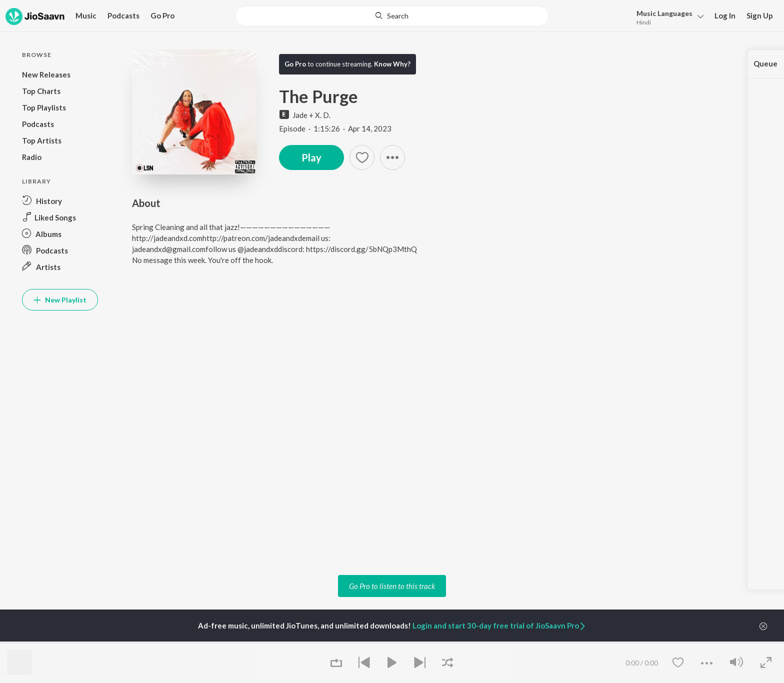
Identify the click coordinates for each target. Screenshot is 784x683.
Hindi (644, 22)
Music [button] (86, 15)
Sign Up (760, 15)
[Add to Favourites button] (362, 157)
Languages (664, 13)
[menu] (667, 17)
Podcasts (123, 15)
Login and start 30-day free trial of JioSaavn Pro (499, 625)
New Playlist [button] (60, 300)
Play (311, 157)
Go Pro (162, 15)
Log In (725, 15)
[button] (392, 157)
